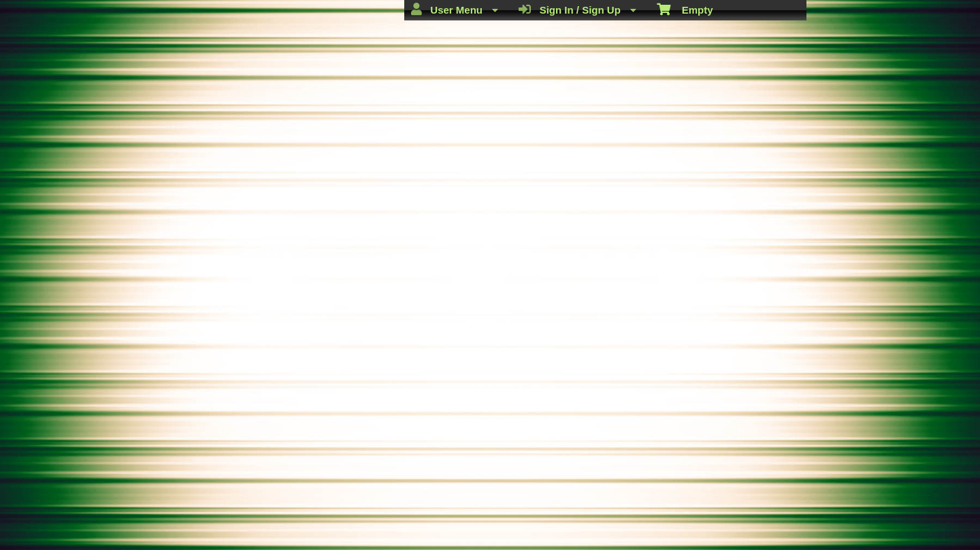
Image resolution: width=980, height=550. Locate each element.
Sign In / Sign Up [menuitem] (577, 10)
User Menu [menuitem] (455, 10)
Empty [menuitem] (685, 9)
